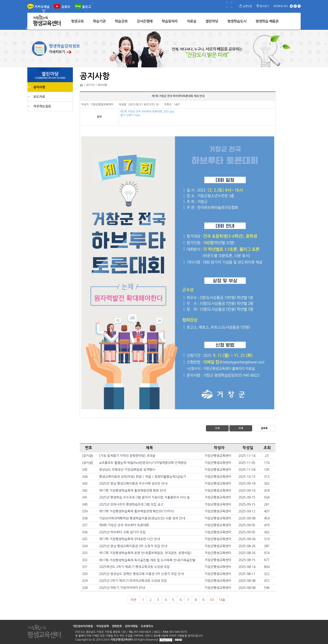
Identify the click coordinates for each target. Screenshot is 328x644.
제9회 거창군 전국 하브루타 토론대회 (124, 525)
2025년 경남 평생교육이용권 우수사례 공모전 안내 (133, 484)
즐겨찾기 (264, 6)
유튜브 (66, 7)
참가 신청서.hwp (130, 115)
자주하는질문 (42, 106)
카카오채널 (42, 7)
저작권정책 (102, 626)
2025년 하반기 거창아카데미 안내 (122, 588)
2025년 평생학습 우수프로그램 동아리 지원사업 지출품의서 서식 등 (144, 497)
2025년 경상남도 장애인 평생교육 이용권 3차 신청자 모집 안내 (141, 574)
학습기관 (99, 21)
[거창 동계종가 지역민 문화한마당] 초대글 (127, 456)
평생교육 (77, 21)
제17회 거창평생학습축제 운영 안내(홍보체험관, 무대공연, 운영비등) (145, 553)
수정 (217, 428)
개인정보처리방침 (83, 626)
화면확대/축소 (281, 6)
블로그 (86, 7)
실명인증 (247, 6)
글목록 (264, 428)
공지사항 (39, 87)
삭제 (241, 428)
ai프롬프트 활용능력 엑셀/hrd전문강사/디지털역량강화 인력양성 (143, 463)
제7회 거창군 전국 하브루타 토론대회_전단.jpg (147, 112)
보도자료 (39, 97)
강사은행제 (145, 21)
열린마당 (212, 21)
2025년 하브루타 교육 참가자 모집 (122, 532)
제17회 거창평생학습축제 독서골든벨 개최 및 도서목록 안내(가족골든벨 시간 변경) (155, 560)
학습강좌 (121, 21)
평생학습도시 (237, 21)
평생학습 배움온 (267, 21)
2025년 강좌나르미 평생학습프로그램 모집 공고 (131, 504)
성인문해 (179, 640)
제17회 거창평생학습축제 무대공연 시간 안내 (129, 539)
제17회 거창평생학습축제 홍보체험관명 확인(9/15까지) (137, 511)
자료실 (192, 21)
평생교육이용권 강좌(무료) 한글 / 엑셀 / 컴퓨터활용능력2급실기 (142, 477)
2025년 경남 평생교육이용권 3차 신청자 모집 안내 (133, 546)
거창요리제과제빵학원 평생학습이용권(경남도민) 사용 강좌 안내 (142, 518)
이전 (133, 600)
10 (212, 600)
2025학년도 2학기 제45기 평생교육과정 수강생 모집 (134, 567)
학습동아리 (170, 21)
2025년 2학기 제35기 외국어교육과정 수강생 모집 (133, 581)
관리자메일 (131, 626)
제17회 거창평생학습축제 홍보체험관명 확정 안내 (132, 491)
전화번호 (117, 626)
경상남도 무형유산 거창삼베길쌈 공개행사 (127, 470)
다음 (222, 600)
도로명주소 (147, 626)
